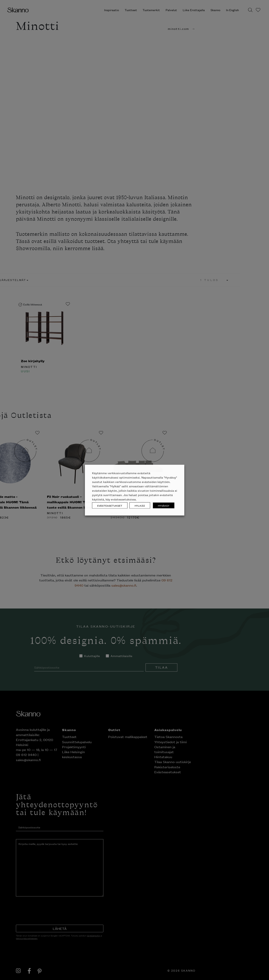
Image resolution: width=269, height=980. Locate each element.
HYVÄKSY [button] (164, 505)
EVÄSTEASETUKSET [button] (110, 505)
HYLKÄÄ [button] (140, 505)
